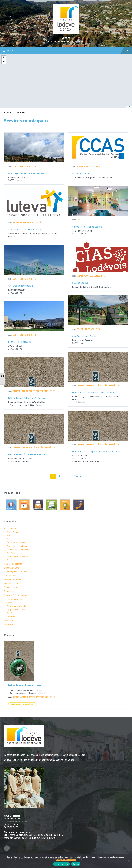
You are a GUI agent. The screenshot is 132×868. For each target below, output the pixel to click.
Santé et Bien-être (109, 386)
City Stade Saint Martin (84, 336)
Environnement (11, 583)
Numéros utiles (85, 166)
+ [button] (4, 58)
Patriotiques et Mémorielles (18, 550)
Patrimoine (9, 591)
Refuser (76, 864)
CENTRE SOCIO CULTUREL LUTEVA (26, 230)
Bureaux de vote (12, 568)
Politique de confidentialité (66, 860)
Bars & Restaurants (13, 564)
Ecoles (9, 603)
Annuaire (21, 112)
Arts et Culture (13, 532)
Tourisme (8, 620)
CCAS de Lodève (81, 174)
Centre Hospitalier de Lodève (87, 227)
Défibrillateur (84, 386)
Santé (80, 220)
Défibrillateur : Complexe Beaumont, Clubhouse (97, 452)
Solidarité (99, 166)
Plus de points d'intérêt (22, 704)
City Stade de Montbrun (20, 286)
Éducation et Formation (17, 543)
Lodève (66, 38)
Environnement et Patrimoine (19, 546)
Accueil (8, 112)
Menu (66, 51)
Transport (8, 624)
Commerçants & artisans (16, 572)
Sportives (11, 560)
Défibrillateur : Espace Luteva (25, 685)
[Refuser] (129, 861)
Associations (10, 528)
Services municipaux (14, 599)
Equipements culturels (16, 606)
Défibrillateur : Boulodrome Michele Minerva (95, 393)
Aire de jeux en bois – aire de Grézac (27, 174)
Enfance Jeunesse (13, 580)
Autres (10, 536)
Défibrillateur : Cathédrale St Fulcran (27, 398)
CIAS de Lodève (80, 283)
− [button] (4, 62)
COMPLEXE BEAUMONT (20, 342)
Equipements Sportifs (24, 166)
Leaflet (129, 107)
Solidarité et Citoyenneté (17, 557)
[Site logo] (66, 33)
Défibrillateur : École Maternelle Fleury (28, 455)
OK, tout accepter (61, 864)
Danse (9, 539)
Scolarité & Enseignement (16, 595)
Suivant (78, 476)
